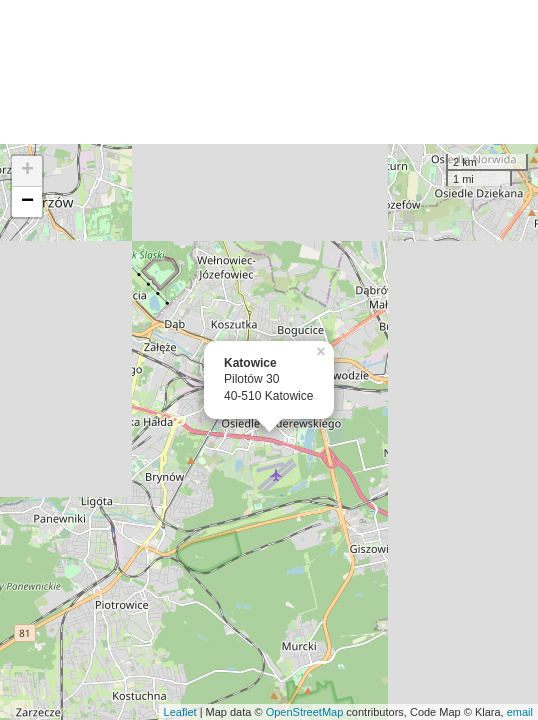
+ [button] (27, 171)
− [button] (27, 202)
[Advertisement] (269, 72)
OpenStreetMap (305, 712)
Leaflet (180, 712)
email (520, 712)
